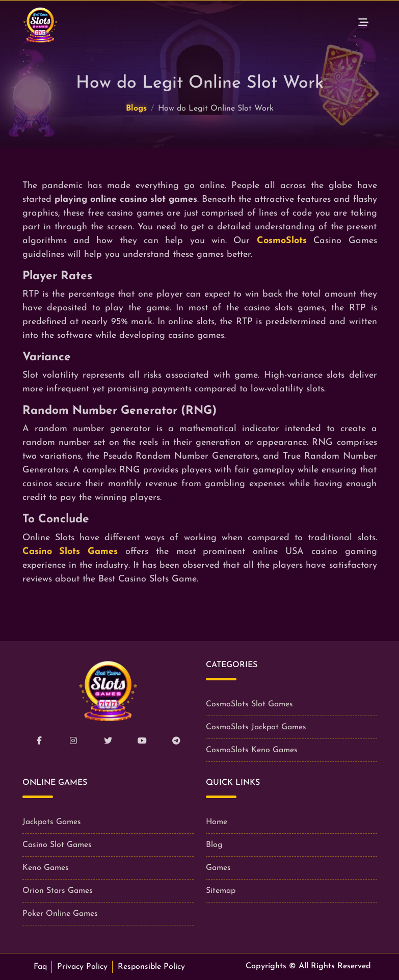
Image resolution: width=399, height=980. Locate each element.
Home (217, 822)
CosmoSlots (282, 241)
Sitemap (221, 891)
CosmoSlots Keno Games (252, 750)
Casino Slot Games (57, 845)
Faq (40, 967)
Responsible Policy (151, 967)
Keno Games (46, 868)
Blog (214, 845)
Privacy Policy (82, 967)
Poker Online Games (60, 914)
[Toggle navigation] (363, 25)
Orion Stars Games (58, 891)
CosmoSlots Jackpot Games (256, 727)
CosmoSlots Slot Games (249, 704)
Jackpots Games (52, 822)
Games (218, 868)
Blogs (136, 109)
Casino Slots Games (70, 552)
